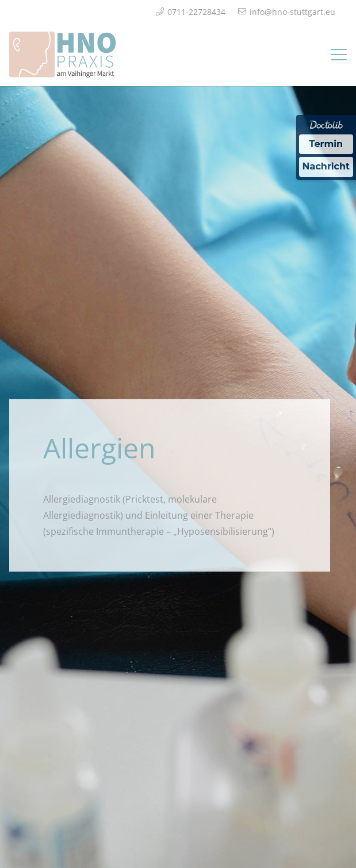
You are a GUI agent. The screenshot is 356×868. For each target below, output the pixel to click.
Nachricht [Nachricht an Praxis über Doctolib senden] (326, 166)
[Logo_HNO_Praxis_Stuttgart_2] (62, 55)
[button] (339, 55)
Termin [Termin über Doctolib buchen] (326, 144)
